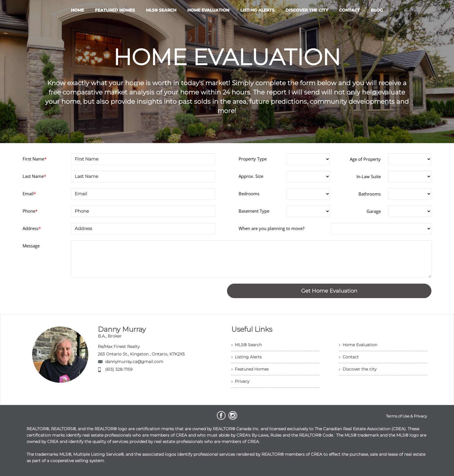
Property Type (253, 159)
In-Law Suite (369, 176)
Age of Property (365, 159)
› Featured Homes (250, 369)
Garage (374, 211)
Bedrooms (249, 194)
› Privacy (240, 381)
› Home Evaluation (358, 345)
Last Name (34, 176)
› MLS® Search (247, 345)
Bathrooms (370, 194)
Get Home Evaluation (329, 291)
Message (31, 246)
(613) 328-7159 (119, 369)
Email (29, 194)
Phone (30, 211)
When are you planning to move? (271, 228)
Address (32, 228)
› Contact (349, 357)
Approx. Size (251, 176)
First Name (35, 159)
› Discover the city (358, 369)
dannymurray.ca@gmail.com (134, 362)
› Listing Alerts (247, 357)
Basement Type (254, 211)
